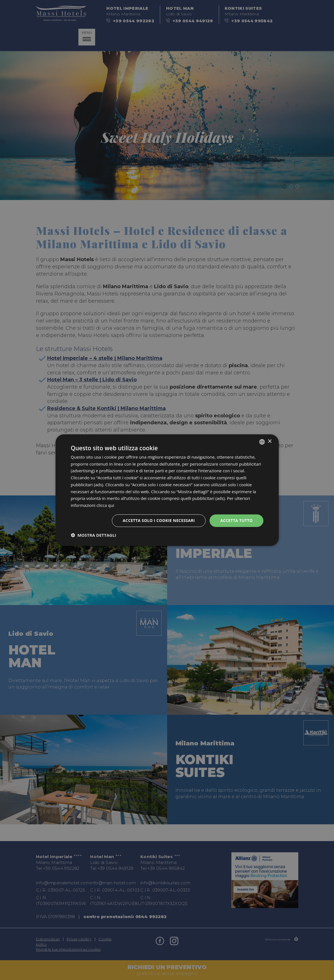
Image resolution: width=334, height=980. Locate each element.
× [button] (270, 441)
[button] (94, 535)
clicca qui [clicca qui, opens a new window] (105, 505)
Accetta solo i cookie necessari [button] (159, 520)
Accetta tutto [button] (236, 520)
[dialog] (167, 490)
